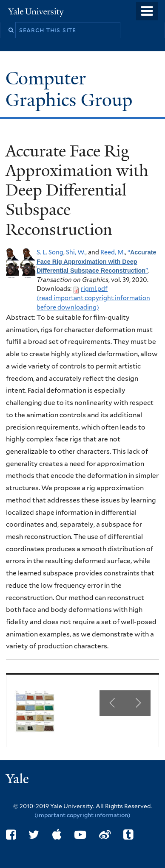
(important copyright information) (82, 815)
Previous (112, 703)
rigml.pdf (94, 289)
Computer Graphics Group (71, 89)
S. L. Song (50, 252)
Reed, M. (113, 252)
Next (138, 703)
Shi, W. (76, 252)
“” (96, 261)
